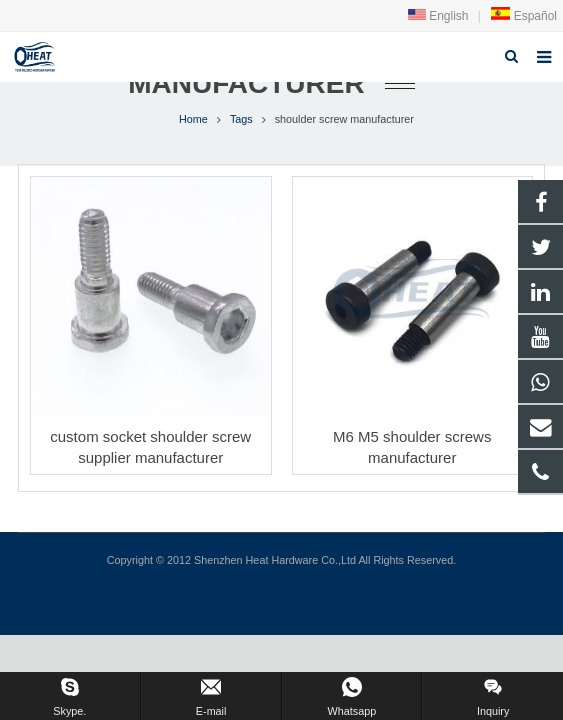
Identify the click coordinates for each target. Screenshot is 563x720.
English (438, 16)
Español (523, 16)
